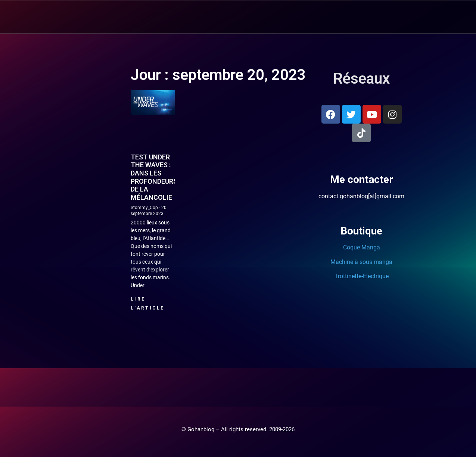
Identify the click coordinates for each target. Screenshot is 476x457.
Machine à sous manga (361, 262)
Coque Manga (362, 247)
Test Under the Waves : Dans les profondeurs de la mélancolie (154, 177)
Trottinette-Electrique (362, 276)
